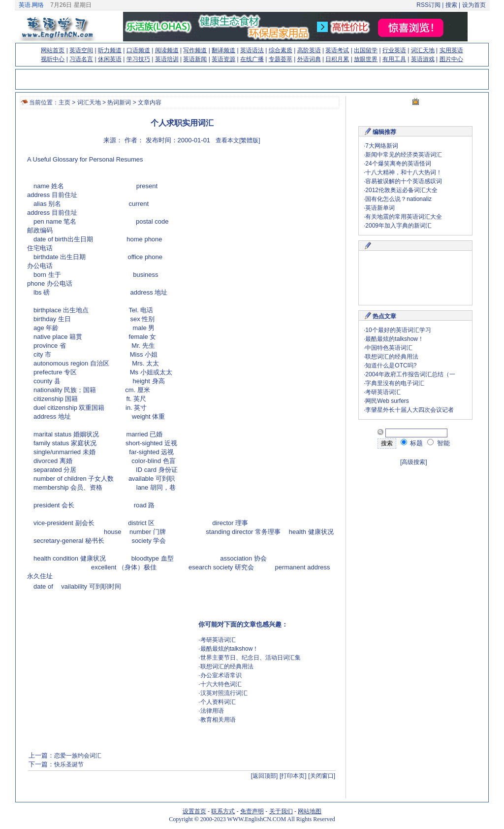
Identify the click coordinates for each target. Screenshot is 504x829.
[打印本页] (293, 776)
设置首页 (194, 811)
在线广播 (252, 59)
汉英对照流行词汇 (224, 693)
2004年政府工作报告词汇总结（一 (410, 374)
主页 (64, 102)
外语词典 (309, 59)
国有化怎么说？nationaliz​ (398, 199)
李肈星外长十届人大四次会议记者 (409, 410)
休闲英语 (110, 59)
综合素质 (281, 50)
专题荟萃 (281, 59)
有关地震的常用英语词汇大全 (404, 217)
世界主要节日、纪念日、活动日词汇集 (251, 658)
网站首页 (53, 50)
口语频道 (138, 50)
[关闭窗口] (322, 776)
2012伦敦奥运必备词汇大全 (401, 190)
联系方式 (223, 811)
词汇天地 (423, 50)
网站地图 (310, 811)
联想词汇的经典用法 (227, 666)
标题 (412, 443)
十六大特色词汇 (221, 684)
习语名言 (81, 59)
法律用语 (212, 711)
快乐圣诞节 (69, 764)
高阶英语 (309, 50)
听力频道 (110, 50)
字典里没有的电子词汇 (395, 383)
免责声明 (252, 811)
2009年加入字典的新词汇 (398, 226)
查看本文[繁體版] (238, 140)
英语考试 (337, 50)
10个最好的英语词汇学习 (398, 330)
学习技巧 (138, 59)
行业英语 (394, 50)
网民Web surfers (387, 401)
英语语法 (252, 50)
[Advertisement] (252, 224)
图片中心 (451, 59)
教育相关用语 (218, 720)
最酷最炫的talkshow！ (230, 649)
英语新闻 (195, 59)
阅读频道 (167, 50)
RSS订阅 (428, 5)
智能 (439, 443)
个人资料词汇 (218, 702)
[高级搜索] (414, 462)
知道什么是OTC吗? (391, 365)
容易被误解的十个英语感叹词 (404, 181)
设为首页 (474, 5)
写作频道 (195, 50)
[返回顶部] (265, 776)
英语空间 (81, 50)
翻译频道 (223, 50)
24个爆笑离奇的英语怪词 (398, 164)
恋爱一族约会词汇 (79, 756)
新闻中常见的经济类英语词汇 (404, 155)
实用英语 (451, 50)
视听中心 (53, 59)
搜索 (451, 5)
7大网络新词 (382, 146)
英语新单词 (380, 208)
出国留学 (366, 50)
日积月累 (337, 59)
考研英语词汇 (218, 640)
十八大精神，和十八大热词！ (404, 172)
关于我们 (281, 811)
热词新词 (119, 102)
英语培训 (167, 59)
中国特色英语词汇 (389, 348)
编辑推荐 (384, 132)
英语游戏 (423, 59)
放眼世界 (366, 59)
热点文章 (384, 316)
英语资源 (223, 59)
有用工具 (394, 59)
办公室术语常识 (221, 675)
